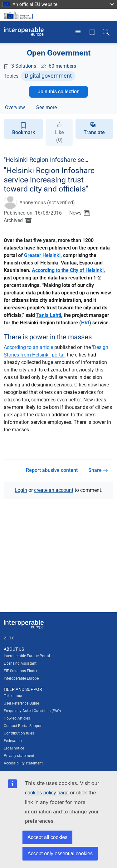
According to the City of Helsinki (68, 270)
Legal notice (14, 748)
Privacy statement (19, 756)
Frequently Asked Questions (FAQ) (32, 711)
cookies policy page (47, 793)
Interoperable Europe (21, 678)
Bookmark (24, 129)
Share (98, 470)
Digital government (48, 76)
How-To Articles (17, 718)
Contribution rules (19, 733)
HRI (85, 323)
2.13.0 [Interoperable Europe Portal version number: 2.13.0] (9, 638)
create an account (54, 490)
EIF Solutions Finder (21, 671)
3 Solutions (24, 66)
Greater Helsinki (42, 255)
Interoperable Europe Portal (27, 656)
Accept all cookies (47, 837)
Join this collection (59, 92)
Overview (15, 107)
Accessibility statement (23, 763)
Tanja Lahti (49, 315)
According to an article (28, 347)
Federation (13, 741)
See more (46, 107)
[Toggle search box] (106, 32)
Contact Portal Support (23, 726)
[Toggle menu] (78, 32)
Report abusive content (52, 470)
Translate (94, 132)
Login (21, 490)
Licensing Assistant (20, 663)
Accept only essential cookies (60, 853)
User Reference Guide (21, 703)
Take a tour (13, 696)
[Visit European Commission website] (19, 15)
